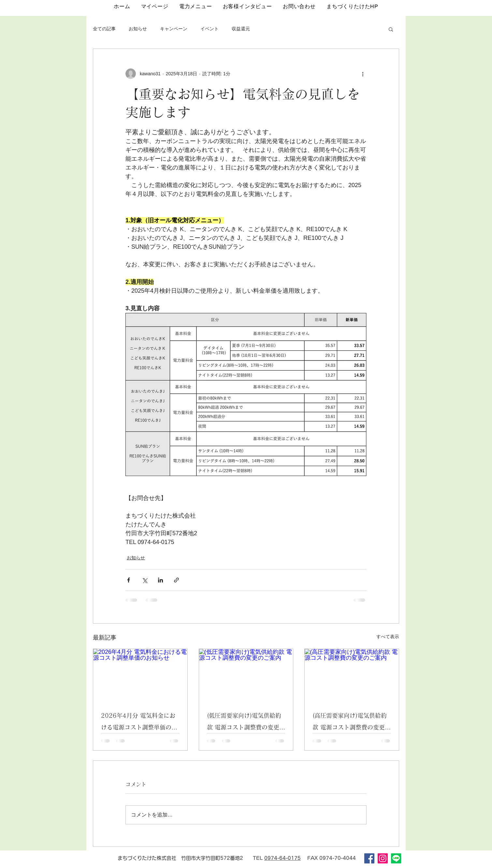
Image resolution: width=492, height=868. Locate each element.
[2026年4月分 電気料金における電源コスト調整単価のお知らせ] (140, 675)
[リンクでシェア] (176, 580)
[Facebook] (369, 858)
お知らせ (138, 29)
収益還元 (241, 29)
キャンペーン (174, 29)
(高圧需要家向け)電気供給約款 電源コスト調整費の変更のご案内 (352, 723)
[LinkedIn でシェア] (160, 580)
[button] (391, 29)
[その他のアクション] (363, 74)
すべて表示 (388, 637)
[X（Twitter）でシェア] (145, 580)
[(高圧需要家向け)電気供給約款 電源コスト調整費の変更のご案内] (352, 675)
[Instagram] (383, 858)
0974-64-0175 (282, 858)
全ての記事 (104, 29)
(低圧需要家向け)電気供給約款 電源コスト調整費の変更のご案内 (246, 723)
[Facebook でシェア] (129, 580)
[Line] (396, 858)
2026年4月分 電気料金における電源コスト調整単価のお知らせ (139, 723)
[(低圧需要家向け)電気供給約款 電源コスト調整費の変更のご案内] (246, 675)
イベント (210, 29)
